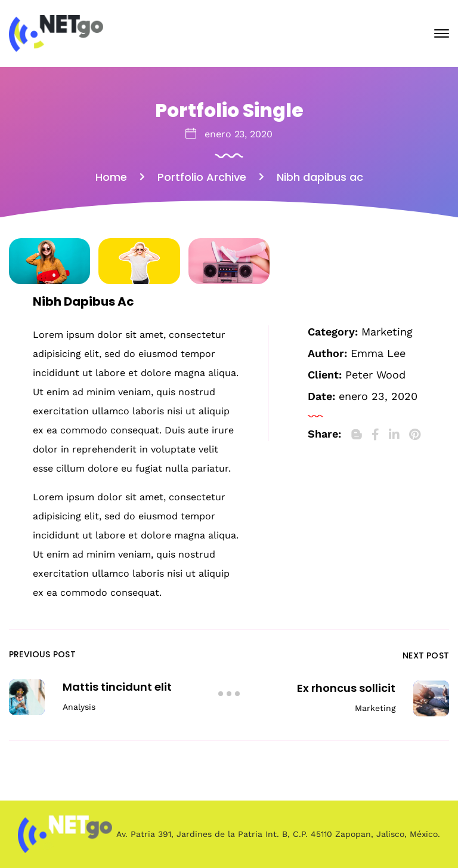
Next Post (426, 655)
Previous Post (42, 654)
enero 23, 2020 (239, 134)
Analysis (79, 707)
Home (111, 177)
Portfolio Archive (202, 177)
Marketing (387, 332)
